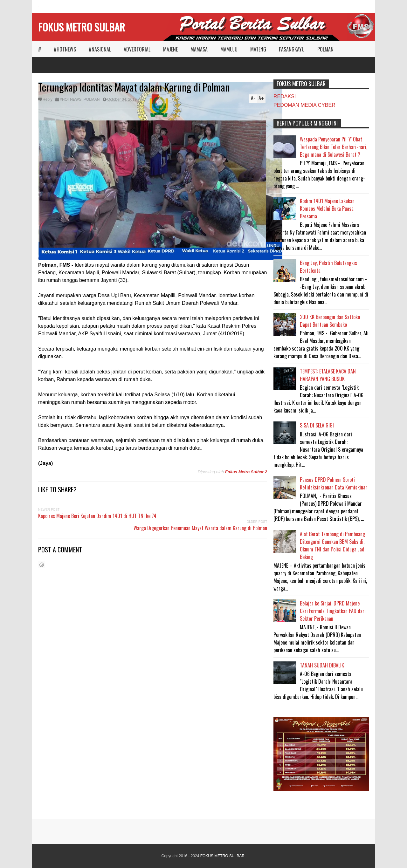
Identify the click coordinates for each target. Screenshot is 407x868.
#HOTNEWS (65, 49)
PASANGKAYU (292, 49)
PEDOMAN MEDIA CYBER (304, 105)
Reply (48, 99)
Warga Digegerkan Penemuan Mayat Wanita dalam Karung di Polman (200, 528)
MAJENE (170, 49)
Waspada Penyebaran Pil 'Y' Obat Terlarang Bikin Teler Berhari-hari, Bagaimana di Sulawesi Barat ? (334, 147)
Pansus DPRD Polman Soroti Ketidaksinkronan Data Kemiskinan (334, 483)
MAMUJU (229, 49)
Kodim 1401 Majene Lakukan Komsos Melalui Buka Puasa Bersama (327, 208)
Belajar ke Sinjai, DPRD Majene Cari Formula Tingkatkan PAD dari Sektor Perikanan (333, 611)
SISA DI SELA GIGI (317, 425)
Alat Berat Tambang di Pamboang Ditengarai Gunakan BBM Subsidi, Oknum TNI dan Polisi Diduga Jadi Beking (333, 545)
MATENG (258, 49)
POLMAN (325, 49)
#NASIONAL (100, 49)
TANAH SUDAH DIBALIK (322, 665)
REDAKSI (285, 96)
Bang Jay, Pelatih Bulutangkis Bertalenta (328, 267)
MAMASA (199, 49)
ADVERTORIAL (137, 49)
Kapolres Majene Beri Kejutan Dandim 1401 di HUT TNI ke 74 (97, 516)
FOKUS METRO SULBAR (82, 27)
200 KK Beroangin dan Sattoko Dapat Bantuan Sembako (330, 321)
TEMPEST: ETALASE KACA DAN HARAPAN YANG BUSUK (328, 375)
